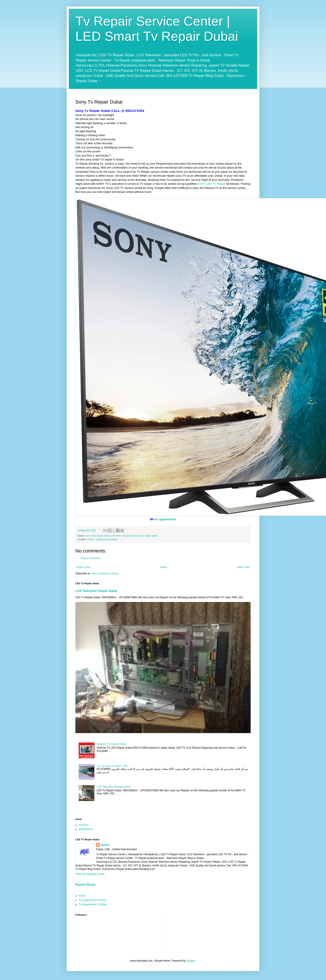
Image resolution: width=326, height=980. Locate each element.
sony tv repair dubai (147, 536)
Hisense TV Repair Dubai (111, 744)
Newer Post (83, 567)
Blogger (191, 961)
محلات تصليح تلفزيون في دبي (113, 765)
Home (164, 567)
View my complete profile (90, 874)
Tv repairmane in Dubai (92, 900)
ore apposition (164, 519)
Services (84, 825)
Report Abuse (85, 885)
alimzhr (105, 845)
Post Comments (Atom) (105, 574)
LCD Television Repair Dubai (96, 591)
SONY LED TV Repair (211, 184)
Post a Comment (91, 558)
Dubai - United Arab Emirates (103, 539)
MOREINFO (86, 829)
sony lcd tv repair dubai (98, 536)
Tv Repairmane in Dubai (93, 904)
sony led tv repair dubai (123, 536)
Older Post (243, 567)
